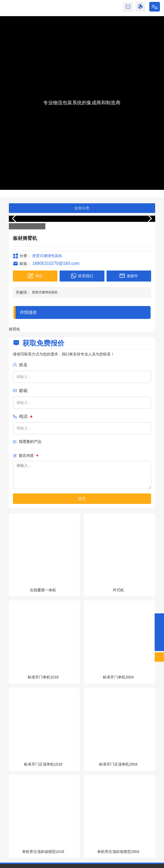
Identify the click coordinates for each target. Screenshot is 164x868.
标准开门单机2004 (118, 677)
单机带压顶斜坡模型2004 (118, 852)
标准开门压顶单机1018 (43, 764)
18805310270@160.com (56, 263)
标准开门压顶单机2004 (118, 764)
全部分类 (82, 208)
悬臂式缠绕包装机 (47, 256)
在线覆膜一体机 (43, 590)
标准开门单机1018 (43, 677)
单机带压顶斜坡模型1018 (43, 852)
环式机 (118, 590)
